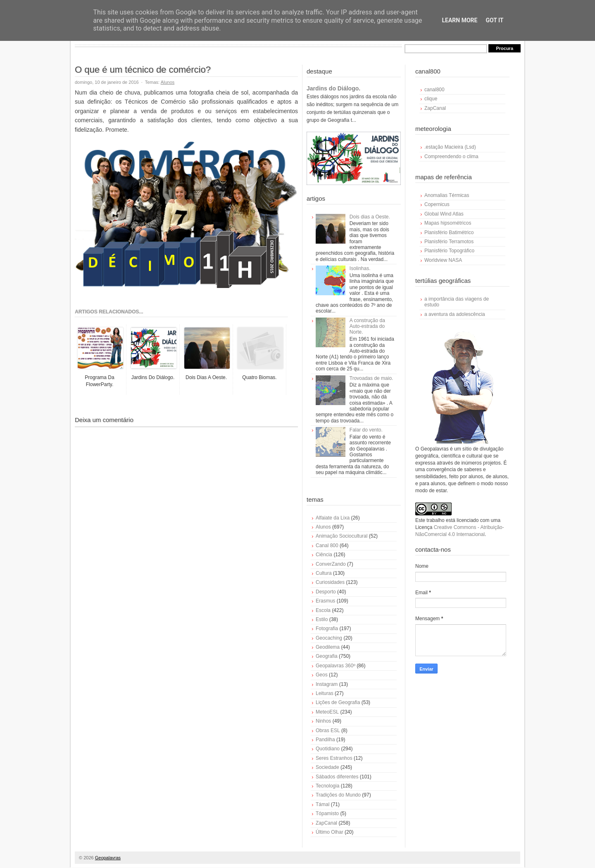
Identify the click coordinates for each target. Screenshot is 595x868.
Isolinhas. (360, 268)
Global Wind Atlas (444, 214)
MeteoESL (327, 712)
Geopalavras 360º (336, 666)
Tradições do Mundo (338, 795)
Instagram (327, 684)
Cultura (324, 573)
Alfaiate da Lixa (333, 518)
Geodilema (328, 647)
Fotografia (327, 628)
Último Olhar (330, 832)
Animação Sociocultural (342, 536)
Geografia (327, 656)
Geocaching (329, 638)
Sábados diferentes (337, 777)
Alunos (168, 82)
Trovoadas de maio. (371, 378)
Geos (322, 675)
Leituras (325, 693)
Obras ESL (328, 730)
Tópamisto (327, 813)
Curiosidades (330, 582)
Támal (322, 804)
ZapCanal (326, 823)
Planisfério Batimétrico (449, 232)
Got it (494, 20)
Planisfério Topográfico (449, 251)
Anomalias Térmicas (447, 195)
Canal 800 (327, 545)
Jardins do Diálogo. (333, 88)
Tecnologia (327, 786)
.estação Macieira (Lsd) (450, 147)
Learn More (459, 20)
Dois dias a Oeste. (370, 217)
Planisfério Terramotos (449, 242)
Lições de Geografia (338, 702)
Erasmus (325, 601)
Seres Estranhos (334, 758)
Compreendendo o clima (451, 157)
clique (431, 99)
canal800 (434, 90)
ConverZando (331, 564)
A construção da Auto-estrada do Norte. (367, 326)
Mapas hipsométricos (448, 223)
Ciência (324, 555)
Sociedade (327, 767)
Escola (323, 610)
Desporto (326, 592)
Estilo (322, 619)
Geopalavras (108, 858)
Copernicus (437, 204)
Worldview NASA (443, 260)
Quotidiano (328, 749)
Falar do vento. (366, 430)
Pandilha (325, 740)
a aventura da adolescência (455, 314)
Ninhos (323, 721)
